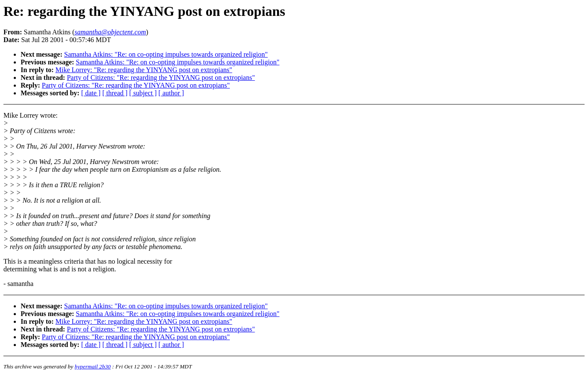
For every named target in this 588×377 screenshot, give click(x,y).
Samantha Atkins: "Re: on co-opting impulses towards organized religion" (166, 54)
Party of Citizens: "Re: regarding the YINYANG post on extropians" (161, 78)
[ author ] (171, 93)
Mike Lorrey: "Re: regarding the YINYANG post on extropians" (144, 70)
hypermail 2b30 (93, 366)
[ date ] (91, 93)
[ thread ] (115, 93)
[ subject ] (143, 93)
